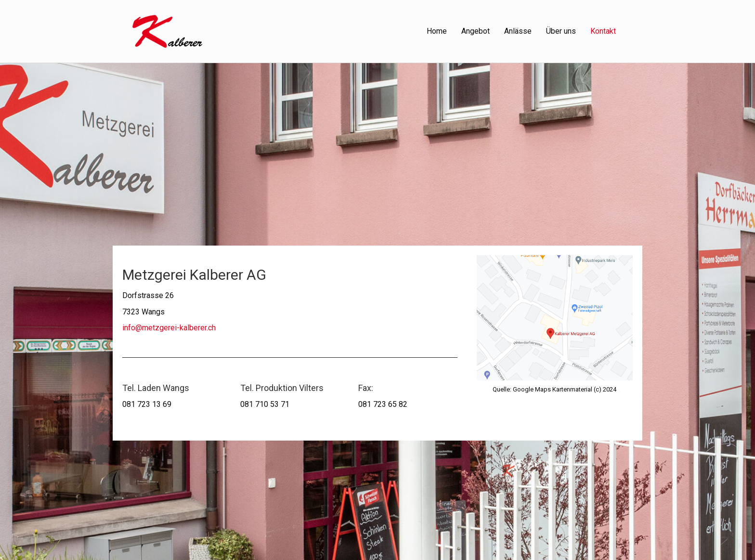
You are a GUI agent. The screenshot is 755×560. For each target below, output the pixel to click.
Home (437, 31)
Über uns (561, 31)
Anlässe (518, 31)
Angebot (475, 31)
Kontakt (603, 31)
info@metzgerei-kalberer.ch (169, 328)
